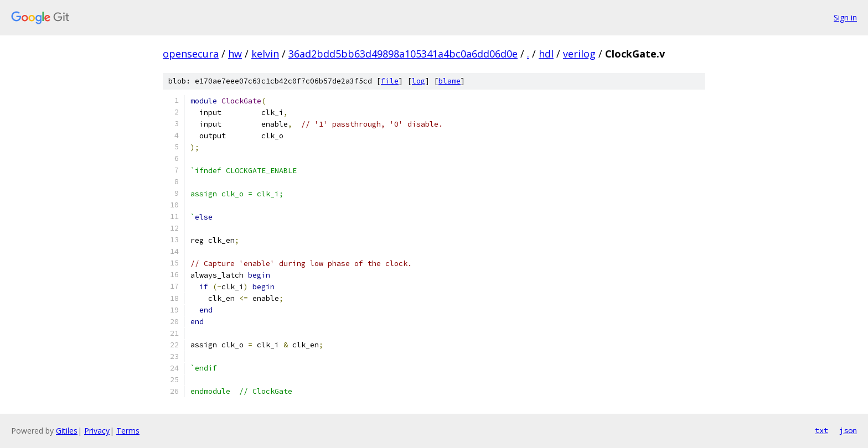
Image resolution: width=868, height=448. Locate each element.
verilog (579, 54)
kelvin (265, 54)
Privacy (97, 431)
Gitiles (67, 431)
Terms (128, 431)
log (418, 81)
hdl (546, 54)
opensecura (191, 54)
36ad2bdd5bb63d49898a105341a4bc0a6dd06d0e (403, 54)
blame (449, 81)
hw (235, 54)
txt (821, 430)
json (848, 430)
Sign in (845, 17)
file (390, 81)
